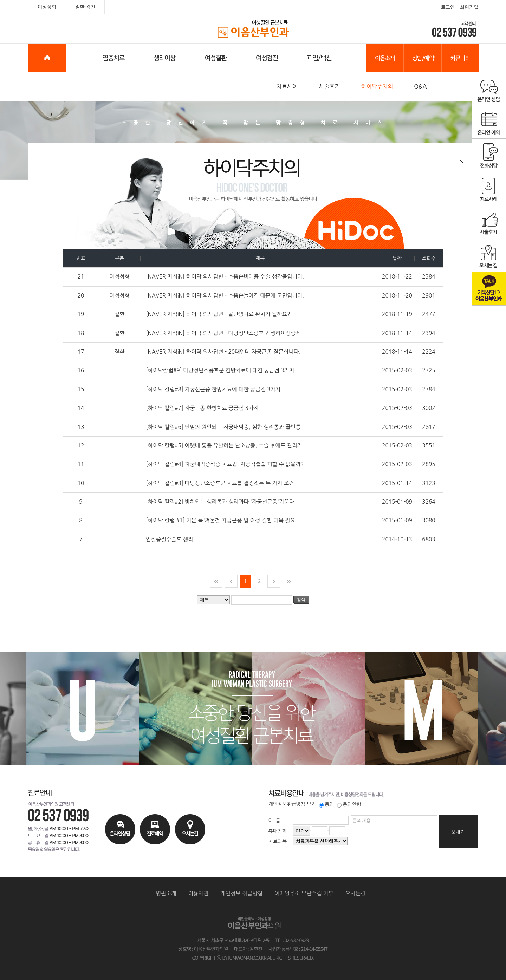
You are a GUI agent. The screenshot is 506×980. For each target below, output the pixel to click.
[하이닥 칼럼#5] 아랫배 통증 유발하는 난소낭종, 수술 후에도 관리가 (224, 446)
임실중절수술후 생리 (170, 539)
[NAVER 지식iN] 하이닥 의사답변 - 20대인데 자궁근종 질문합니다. (223, 352)
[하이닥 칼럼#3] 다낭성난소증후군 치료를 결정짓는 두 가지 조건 (220, 483)
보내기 (458, 832)
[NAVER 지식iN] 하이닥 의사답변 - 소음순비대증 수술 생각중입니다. (225, 277)
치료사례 (287, 86)
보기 (311, 804)
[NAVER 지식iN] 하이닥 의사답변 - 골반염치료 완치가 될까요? (218, 314)
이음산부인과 (253, 29)
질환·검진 (85, 7)
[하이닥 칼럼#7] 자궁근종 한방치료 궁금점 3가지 (202, 408)
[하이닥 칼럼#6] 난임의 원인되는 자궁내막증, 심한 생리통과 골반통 (223, 427)
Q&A (420, 86)
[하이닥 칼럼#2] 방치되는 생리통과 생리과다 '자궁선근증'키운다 (220, 502)
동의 (326, 804)
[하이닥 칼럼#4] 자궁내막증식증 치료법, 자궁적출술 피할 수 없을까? (225, 464)
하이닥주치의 (377, 86)
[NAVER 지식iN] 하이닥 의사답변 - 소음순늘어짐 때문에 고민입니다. (225, 296)
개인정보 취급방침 (241, 893)
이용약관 (198, 893)
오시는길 (356, 893)
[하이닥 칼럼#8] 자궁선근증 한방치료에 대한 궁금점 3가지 (213, 389)
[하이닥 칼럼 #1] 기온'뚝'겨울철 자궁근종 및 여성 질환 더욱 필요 (220, 520)
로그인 (447, 7)
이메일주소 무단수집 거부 (304, 893)
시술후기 (329, 86)
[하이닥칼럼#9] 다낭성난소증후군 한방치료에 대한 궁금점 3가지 (220, 370)
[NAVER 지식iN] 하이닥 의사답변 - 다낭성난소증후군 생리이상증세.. (225, 333)
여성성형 (47, 7)
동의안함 (349, 804)
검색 (301, 600)
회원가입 (469, 7)
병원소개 (166, 893)
